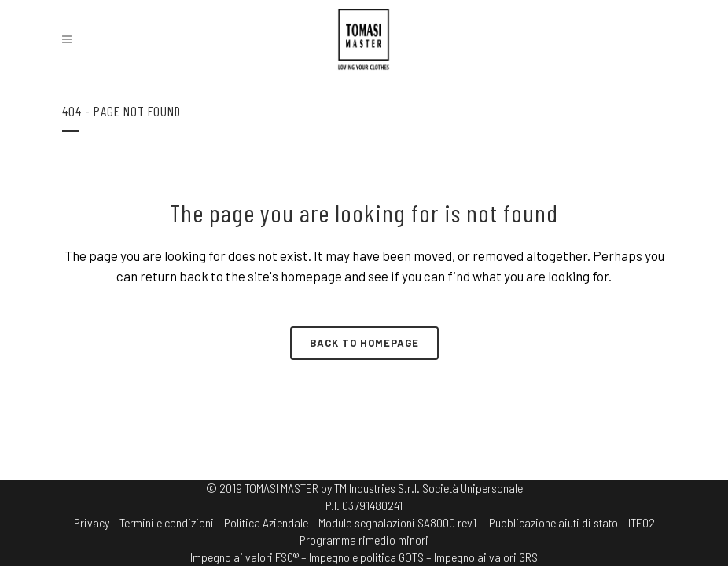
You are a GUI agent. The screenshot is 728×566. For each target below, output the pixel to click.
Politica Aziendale (266, 522)
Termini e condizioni (167, 522)
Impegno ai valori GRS (486, 557)
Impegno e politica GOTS (366, 557)
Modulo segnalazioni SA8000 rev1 (397, 522)
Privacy (92, 522)
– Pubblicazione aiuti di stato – (553, 522)
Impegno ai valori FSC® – (250, 557)
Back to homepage (364, 343)
